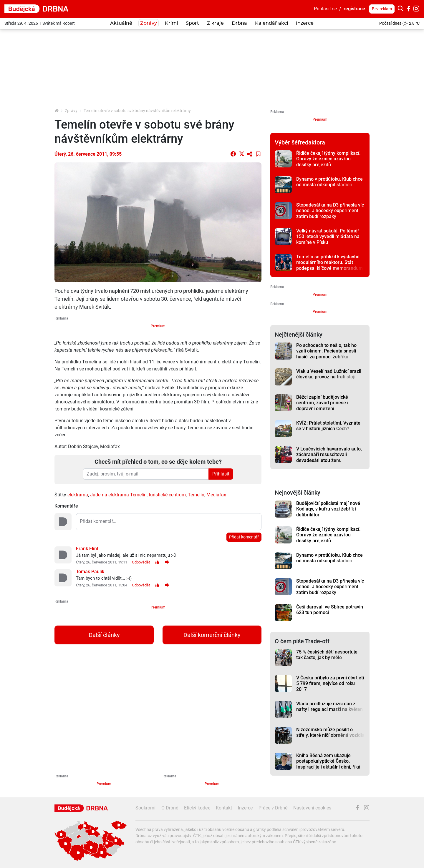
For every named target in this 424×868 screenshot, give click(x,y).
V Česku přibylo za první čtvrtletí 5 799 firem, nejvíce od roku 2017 (330, 684)
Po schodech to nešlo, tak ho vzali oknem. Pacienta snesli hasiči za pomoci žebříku (326, 351)
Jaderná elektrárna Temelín (118, 495)
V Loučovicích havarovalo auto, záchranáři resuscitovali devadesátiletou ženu (329, 455)
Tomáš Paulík (90, 572)
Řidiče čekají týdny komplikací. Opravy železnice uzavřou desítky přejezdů (328, 159)
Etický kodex (197, 808)
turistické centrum (167, 495)
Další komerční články (212, 635)
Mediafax (216, 495)
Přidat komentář (244, 537)
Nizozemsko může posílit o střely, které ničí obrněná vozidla (330, 732)
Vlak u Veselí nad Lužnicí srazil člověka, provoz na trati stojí (329, 374)
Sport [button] (192, 23)
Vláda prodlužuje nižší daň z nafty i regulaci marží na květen (329, 706)
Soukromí (145, 808)
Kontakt (224, 808)
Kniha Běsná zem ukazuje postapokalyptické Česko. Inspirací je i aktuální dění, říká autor (328, 764)
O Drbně (170, 808)
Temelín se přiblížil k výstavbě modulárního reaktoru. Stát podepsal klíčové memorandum (329, 262)
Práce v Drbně (273, 808)
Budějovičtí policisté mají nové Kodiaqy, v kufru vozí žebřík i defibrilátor (328, 509)
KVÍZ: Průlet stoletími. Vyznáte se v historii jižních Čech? (328, 426)
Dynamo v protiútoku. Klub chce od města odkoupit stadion (329, 182)
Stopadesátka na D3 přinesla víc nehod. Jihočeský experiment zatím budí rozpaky (330, 211)
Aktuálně (121, 23)
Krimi (171, 23)
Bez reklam (382, 9)
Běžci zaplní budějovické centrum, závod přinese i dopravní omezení (322, 403)
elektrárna (78, 495)
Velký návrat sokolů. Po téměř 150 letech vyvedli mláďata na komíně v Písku (328, 237)
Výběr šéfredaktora (300, 142)
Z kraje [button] (215, 23)
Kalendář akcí (271, 23)
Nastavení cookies (312, 808)
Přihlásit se (325, 9)
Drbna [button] (239, 23)
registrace (354, 9)
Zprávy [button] (149, 23)
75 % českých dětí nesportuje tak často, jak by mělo (327, 655)
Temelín (196, 495)
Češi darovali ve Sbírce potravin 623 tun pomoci (330, 610)
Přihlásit (221, 474)
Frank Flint (87, 549)
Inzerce (305, 23)
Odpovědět (141, 562)
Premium (158, 326)
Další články (104, 635)
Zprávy (71, 111)
